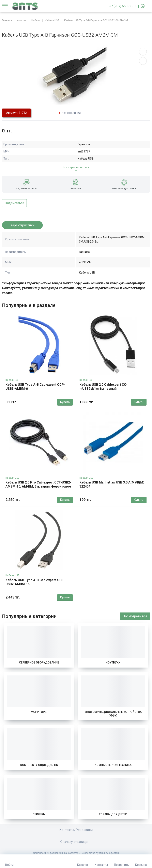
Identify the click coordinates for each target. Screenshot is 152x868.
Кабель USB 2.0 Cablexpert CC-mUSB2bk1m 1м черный (103, 387)
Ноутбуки (113, 662)
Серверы (39, 814)
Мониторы (39, 712)
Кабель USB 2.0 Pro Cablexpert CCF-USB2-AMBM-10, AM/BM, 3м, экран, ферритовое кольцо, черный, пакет (38, 486)
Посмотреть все (135, 616)
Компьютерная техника (113, 765)
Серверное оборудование (39, 662)
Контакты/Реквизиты (76, 830)
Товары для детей (113, 814)
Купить (65, 402)
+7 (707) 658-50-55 (123, 6)
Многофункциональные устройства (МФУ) (113, 714)
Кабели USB (12, 380)
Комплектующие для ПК (39, 765)
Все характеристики (76, 167)
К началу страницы (76, 842)
